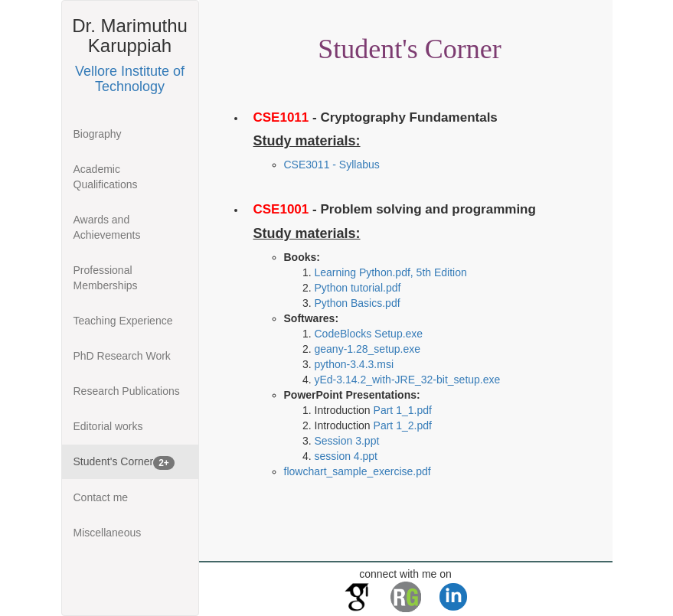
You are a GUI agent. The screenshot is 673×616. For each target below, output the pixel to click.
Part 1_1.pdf (403, 410)
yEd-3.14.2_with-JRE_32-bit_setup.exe (408, 380)
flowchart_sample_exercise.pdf (358, 471)
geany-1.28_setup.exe (368, 349)
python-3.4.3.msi (354, 364)
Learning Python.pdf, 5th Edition (391, 272)
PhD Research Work (122, 356)
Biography (98, 134)
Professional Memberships (106, 278)
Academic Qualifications (106, 177)
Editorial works (108, 426)
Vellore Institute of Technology (130, 79)
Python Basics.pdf (358, 303)
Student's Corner (124, 462)
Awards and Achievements (107, 227)
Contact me (101, 497)
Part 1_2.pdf (403, 425)
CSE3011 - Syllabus (332, 165)
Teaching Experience (123, 321)
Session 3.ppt (347, 441)
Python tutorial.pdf (358, 288)
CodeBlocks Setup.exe (369, 334)
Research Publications (127, 391)
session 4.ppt (346, 456)
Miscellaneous (108, 533)
